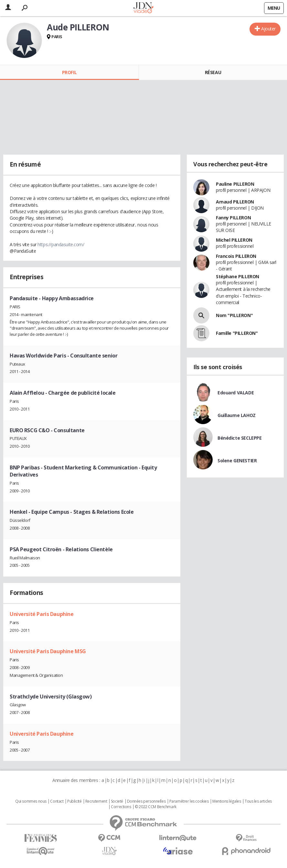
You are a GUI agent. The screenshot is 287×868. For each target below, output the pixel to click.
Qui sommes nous (31, 801)
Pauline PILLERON (235, 184)
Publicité (74, 801)
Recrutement (96, 801)
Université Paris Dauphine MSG (48, 651)
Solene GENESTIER (237, 461)
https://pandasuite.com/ (61, 244)
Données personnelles (146, 801)
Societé (117, 801)
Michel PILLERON (234, 240)
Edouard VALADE (236, 393)
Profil (69, 72)
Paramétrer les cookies (189, 801)
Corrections (121, 807)
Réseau (213, 72)
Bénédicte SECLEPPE (239, 438)
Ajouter (268, 29)
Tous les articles (258, 801)
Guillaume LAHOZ (237, 415)
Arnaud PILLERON (235, 202)
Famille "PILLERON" (237, 333)
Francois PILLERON (236, 256)
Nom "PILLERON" (234, 315)
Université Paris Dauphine (42, 614)
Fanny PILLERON (233, 218)
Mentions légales (227, 801)
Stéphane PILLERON (238, 276)
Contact (57, 801)
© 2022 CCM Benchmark (156, 807)
